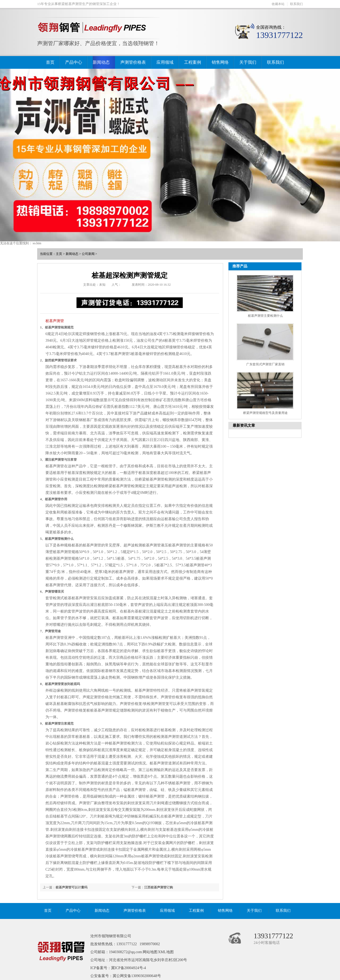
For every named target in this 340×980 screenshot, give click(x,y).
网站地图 (150, 952)
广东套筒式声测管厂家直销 (265, 364)
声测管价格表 (133, 62)
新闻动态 (101, 62)
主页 (59, 254)
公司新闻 (88, 254)
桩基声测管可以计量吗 (71, 887)
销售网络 (220, 62)
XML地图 (166, 952)
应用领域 (165, 62)
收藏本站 (278, 4)
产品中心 (74, 62)
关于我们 (248, 62)
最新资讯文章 (244, 425)
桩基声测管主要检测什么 (265, 316)
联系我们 (296, 4)
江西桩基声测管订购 (159, 887)
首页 (50, 62)
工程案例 (193, 62)
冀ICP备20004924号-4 (128, 968)
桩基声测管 (55, 321)
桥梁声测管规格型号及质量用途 (265, 413)
